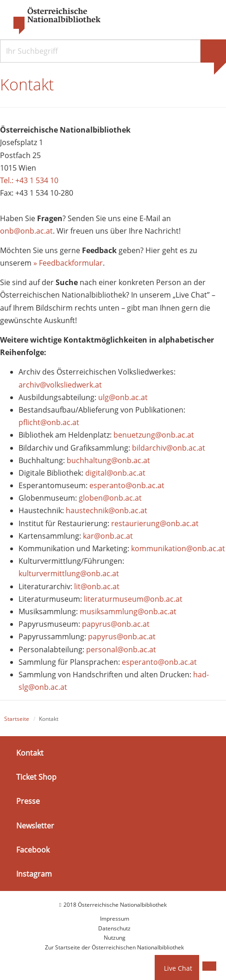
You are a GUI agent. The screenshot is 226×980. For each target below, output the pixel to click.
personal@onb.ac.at (121, 649)
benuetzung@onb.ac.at (154, 435)
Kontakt (30, 753)
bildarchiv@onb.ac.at (169, 448)
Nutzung (115, 938)
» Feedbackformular (68, 263)
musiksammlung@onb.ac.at (128, 611)
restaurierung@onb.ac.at (155, 523)
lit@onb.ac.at (97, 586)
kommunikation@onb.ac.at (178, 548)
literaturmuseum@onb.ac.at (133, 599)
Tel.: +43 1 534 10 (29, 180)
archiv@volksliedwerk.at (60, 385)
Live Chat (178, 968)
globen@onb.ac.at (110, 498)
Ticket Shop (36, 777)
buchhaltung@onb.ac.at (108, 460)
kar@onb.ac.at (108, 536)
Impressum (115, 919)
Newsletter (35, 826)
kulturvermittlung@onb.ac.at (69, 574)
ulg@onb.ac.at (123, 397)
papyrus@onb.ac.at (116, 624)
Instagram (34, 874)
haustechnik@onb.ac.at (107, 511)
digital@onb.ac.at (115, 473)
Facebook (33, 850)
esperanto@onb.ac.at (127, 485)
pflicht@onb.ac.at (50, 422)
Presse (28, 801)
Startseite (17, 719)
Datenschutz (114, 928)
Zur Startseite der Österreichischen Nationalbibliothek (114, 947)
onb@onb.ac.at (26, 231)
